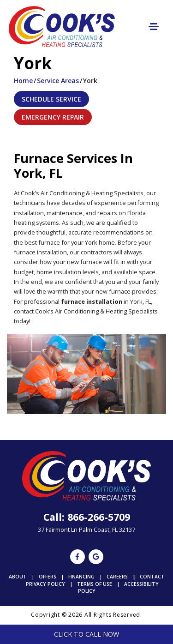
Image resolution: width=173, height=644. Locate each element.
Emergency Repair (53, 117)
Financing (81, 577)
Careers (117, 577)
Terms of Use (95, 584)
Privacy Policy (45, 584)
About (18, 577)
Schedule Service (51, 99)
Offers (48, 577)
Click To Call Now (86, 634)
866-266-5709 (99, 517)
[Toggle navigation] (154, 27)
